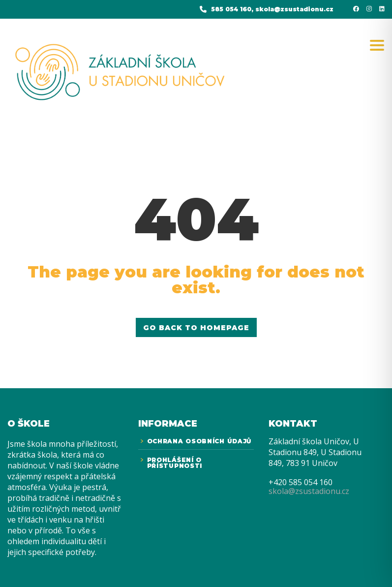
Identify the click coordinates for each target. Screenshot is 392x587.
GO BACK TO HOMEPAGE (196, 328)
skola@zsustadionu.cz (309, 491)
